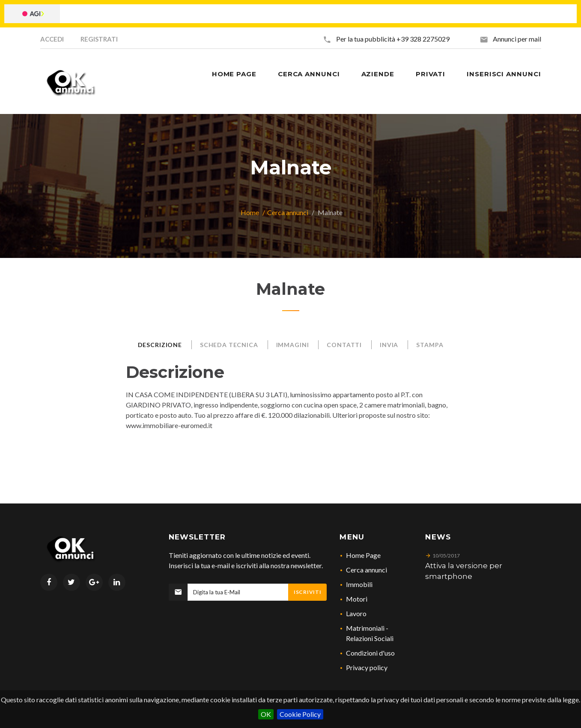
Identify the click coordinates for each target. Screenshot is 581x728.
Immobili (359, 584)
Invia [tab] (389, 345)
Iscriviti (307, 592)
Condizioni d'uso (370, 653)
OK (266, 714)
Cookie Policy (300, 714)
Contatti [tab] (344, 345)
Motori (357, 599)
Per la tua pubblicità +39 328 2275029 (393, 39)
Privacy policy (367, 667)
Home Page (363, 555)
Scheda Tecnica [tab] (229, 345)
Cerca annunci (288, 212)
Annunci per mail (517, 39)
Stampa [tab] (430, 345)
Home (250, 212)
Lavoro (356, 613)
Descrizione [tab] (160, 345)
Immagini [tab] (293, 345)
